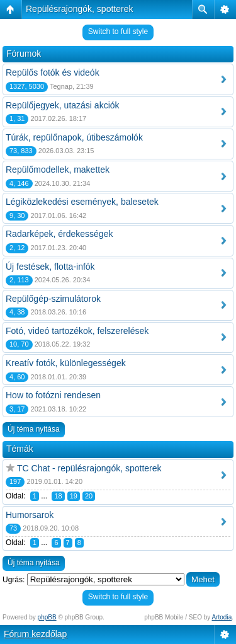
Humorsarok (30, 515)
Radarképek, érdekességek (59, 234)
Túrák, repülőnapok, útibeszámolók (74, 137)
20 (89, 496)
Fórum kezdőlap (35, 634)
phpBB (47, 617)
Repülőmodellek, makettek (58, 170)
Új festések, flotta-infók (50, 267)
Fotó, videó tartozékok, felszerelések (77, 331)
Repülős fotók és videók (53, 72)
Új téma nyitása (34, 429)
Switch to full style (118, 32)
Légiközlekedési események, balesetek (82, 202)
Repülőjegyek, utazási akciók (63, 105)
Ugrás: (14, 580)
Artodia (222, 617)
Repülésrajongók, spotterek (79, 9)
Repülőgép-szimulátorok (53, 299)
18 (58, 496)
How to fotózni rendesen (53, 395)
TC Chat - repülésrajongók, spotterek (89, 468)
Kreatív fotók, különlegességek (66, 363)
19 (74, 496)
